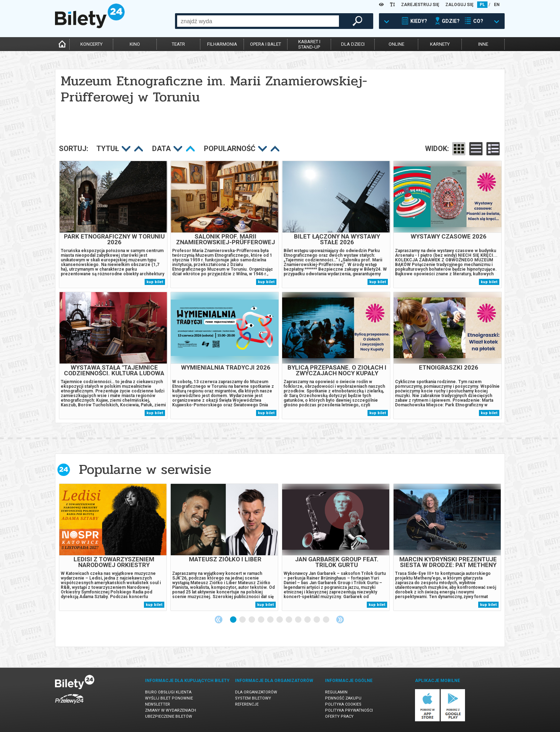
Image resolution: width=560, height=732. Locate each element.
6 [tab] (280, 620)
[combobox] (258, 21)
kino (135, 44)
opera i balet (266, 44)
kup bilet (155, 282)
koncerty (91, 44)
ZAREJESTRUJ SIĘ (420, 5)
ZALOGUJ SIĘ (459, 5)
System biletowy (253, 698)
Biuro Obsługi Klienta (168, 692)
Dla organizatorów (256, 692)
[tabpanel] (113, 547)
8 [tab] (299, 620)
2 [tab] (243, 620)
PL (482, 5)
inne (483, 44)
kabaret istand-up (309, 44)
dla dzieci (353, 44)
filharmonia (222, 44)
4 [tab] (261, 620)
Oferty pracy (339, 716)
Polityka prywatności (349, 710)
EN (497, 5)
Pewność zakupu (343, 698)
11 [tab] (326, 620)
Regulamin (336, 692)
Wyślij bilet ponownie (169, 698)
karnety (440, 44)
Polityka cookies (343, 704)
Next (340, 620)
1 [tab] (234, 620)
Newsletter (157, 704)
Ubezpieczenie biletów (169, 716)
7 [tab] (289, 620)
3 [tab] (252, 620)
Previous (219, 620)
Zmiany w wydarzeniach (171, 710)
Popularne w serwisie (145, 469)
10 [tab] (317, 620)
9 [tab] (308, 620)
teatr (178, 44)
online (396, 44)
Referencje (247, 704)
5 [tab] (271, 620)
